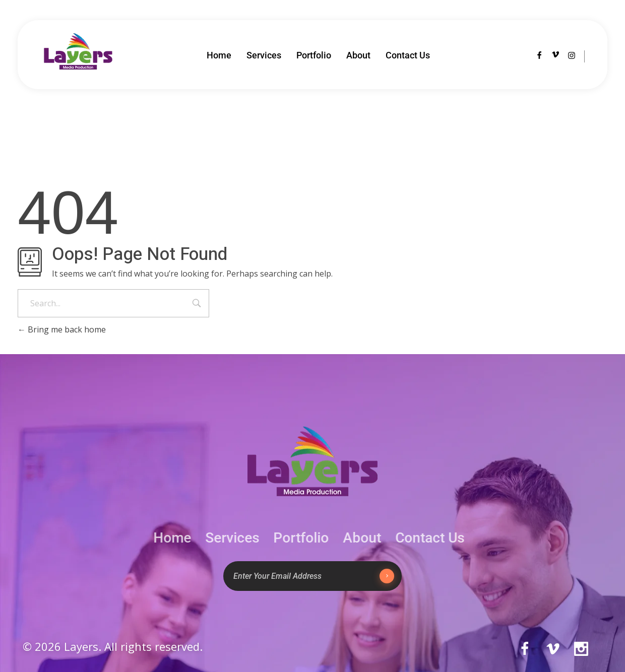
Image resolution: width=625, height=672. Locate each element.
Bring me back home (62, 329)
